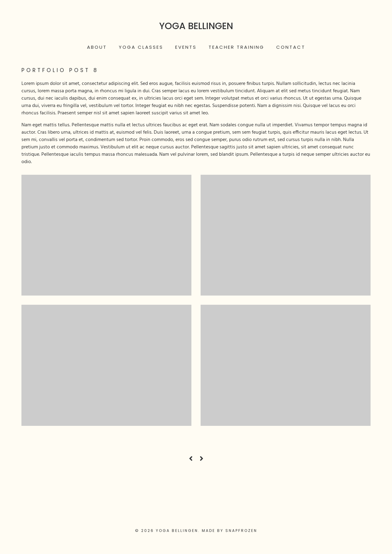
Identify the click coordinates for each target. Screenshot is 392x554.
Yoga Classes (141, 47)
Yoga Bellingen (196, 26)
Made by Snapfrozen (230, 531)
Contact (291, 47)
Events (186, 47)
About (97, 47)
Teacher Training (236, 47)
